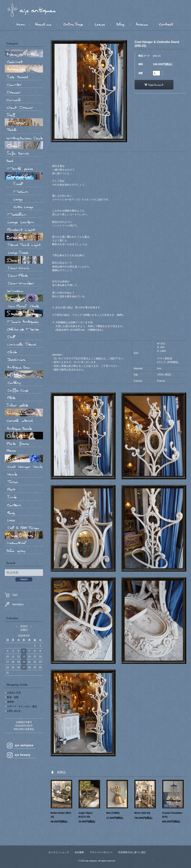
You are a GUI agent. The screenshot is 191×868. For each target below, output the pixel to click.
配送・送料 (13, 697)
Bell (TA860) (113, 813)
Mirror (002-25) (142, 813)
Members (14, 604)
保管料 (11, 702)
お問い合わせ (14, 711)
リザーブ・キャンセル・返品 (22, 706)
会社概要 (79, 852)
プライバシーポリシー (101, 852)
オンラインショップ (59, 852)
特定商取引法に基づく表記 (132, 852)
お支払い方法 (14, 693)
